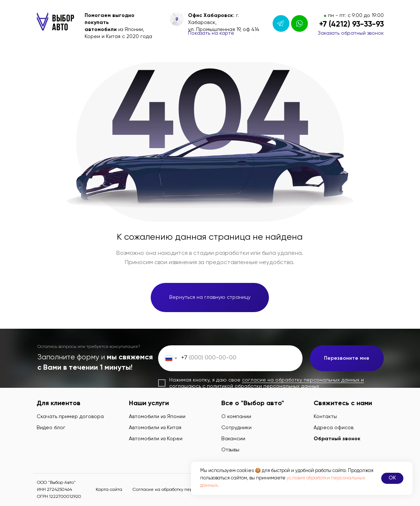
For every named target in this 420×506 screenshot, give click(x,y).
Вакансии (233, 439)
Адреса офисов (334, 428)
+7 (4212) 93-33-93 (351, 25)
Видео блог (51, 428)
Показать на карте (211, 33)
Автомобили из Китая (155, 428)
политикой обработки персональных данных (263, 386)
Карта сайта (109, 490)
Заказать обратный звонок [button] (351, 33)
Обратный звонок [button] (337, 439)
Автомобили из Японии (157, 417)
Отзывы (230, 450)
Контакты (325, 417)
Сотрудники (236, 428)
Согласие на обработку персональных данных (183, 490)
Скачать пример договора (70, 417)
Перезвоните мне (347, 358)
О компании (236, 417)
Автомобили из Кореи (156, 439)
